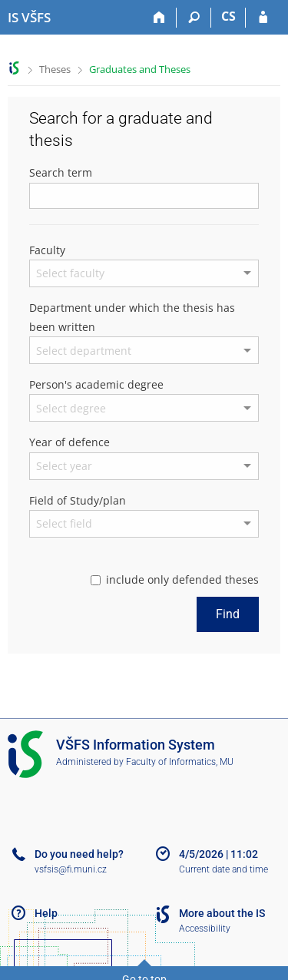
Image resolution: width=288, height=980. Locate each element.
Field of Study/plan (78, 500)
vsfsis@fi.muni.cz (71, 869)
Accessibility (205, 929)
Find (228, 614)
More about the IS (222, 913)
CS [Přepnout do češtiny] (228, 16)
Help (46, 913)
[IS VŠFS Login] (263, 18)
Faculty (47, 250)
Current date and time (223, 869)
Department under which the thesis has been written (132, 317)
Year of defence (70, 442)
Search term (61, 172)
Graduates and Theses (140, 69)
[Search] (194, 18)
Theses (55, 69)
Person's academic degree (96, 384)
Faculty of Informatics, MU (180, 762)
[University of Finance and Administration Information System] (29, 18)
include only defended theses (175, 579)
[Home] (159, 18)
